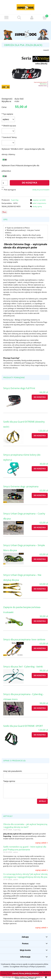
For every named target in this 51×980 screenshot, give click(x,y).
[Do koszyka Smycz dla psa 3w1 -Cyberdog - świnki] (40, 676)
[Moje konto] (32, 18)
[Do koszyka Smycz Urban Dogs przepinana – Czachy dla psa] (40, 528)
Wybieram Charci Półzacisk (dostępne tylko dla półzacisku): (20, 168)
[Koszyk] (45, 17)
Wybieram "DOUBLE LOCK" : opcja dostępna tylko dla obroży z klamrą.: (23, 152)
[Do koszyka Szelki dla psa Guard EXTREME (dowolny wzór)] (40, 436)
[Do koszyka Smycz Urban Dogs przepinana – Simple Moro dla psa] (40, 559)
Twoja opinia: (9, 781)
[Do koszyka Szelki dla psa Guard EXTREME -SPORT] (40, 735)
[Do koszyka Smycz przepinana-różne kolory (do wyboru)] (40, 469)
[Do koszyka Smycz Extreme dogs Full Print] (40, 397)
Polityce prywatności (38, 967)
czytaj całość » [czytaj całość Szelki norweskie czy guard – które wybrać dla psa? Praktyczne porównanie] (41, 870)
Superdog (15, 200)
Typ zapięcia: (7, 114)
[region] (26, 31)
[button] (6, 18)
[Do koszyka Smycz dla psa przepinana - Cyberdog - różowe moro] (40, 708)
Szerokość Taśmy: (9, 137)
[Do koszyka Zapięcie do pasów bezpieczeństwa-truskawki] (40, 621)
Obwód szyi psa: (9, 126)
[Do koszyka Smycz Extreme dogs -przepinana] (40, 495)
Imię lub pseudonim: (13, 771)
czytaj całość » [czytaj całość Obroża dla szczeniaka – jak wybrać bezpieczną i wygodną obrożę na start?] (41, 843)
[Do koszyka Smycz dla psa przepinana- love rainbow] (40, 648)
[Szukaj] (19, 17)
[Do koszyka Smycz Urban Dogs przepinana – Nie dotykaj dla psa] (40, 589)
